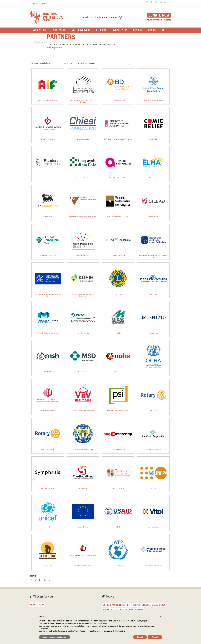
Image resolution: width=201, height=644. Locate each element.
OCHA (153, 357)
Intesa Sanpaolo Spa (118, 241)
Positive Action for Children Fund (83, 396)
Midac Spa (118, 318)
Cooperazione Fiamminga (48, 163)
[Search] (163, 30)
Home (32, 42)
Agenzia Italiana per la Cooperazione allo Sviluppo (83, 86)
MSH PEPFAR (48, 357)
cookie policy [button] (102, 623)
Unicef (48, 512)
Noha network (118, 357)
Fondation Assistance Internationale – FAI (83, 202)
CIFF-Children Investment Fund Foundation (118, 124)
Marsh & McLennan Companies (48, 318)
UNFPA (153, 474)
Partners (38, 42)
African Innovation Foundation (48, 86)
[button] (161, 616)
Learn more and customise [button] (54, 637)
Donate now (159, 15)
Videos (33, 605)
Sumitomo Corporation (153, 435)
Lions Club (118, 280)
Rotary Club (153, 396)
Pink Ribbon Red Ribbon (48, 396)
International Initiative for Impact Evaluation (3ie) (153, 242)
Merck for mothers (83, 318)
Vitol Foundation (153, 512)
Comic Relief (153, 124)
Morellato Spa (153, 318)
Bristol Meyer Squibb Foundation (153, 86)
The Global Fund (83, 474)
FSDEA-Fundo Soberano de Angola (118, 202)
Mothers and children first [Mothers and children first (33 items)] (117, 605)
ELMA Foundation (153, 163)
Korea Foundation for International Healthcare (83, 280)
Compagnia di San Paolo (83, 163)
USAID (118, 512)
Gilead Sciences (153, 202)
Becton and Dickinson (118, 86)
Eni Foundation (48, 202)
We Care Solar (48, 551)
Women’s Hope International (153, 551)
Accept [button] (155, 637)
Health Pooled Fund (83, 241)
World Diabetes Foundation (83, 551)
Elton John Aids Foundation (118, 163)
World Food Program (118, 551)
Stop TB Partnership (118, 435)
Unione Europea (83, 512)
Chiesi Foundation (83, 124)
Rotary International (48, 435)
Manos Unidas (153, 280)
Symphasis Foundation (48, 474)
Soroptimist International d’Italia (83, 435)
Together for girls (118, 474)
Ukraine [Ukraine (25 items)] (146, 605)
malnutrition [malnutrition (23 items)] (159, 605)
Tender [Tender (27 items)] (136, 605)
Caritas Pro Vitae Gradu (48, 124)
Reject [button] (140, 637)
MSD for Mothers (83, 357)
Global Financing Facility (48, 241)
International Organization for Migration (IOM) (48, 280)
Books (41, 605)
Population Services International (118, 396)
